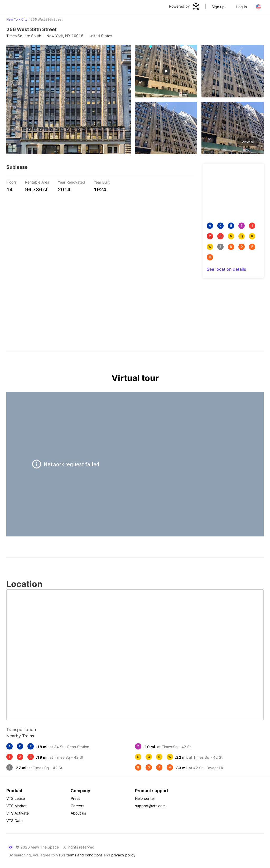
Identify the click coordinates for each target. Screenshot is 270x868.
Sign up (218, 7)
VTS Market (16, 806)
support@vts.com (150, 806)
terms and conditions (85, 855)
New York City (17, 19)
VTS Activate (18, 813)
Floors (11, 182)
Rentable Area (37, 182)
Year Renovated (71, 182)
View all (248, 142)
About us (78, 813)
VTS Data (15, 820)
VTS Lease (16, 798)
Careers (77, 806)
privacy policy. (124, 855)
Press (75, 798)
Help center (145, 798)
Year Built (102, 182)
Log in (242, 7)
